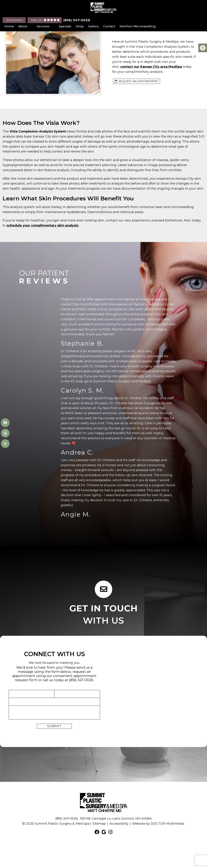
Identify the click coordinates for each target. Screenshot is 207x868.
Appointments (14, 20)
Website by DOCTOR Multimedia (158, 824)
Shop (80, 26)
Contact (109, 26)
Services (43, 26)
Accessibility (119, 824)
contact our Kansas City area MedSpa (151, 67)
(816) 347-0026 (77, 20)
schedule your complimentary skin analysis (43, 225)
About (23, 26)
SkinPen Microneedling (138, 26)
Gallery (93, 26)
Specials (65, 26)
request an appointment (137, 81)
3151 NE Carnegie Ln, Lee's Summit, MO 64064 (116, 819)
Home (9, 26)
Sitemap (99, 824)
